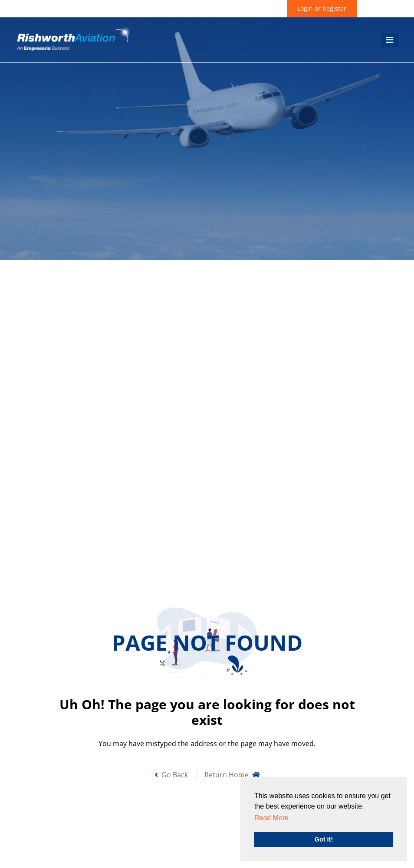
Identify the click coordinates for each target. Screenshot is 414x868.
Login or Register (322, 8)
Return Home (232, 775)
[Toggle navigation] (390, 40)
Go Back (171, 775)
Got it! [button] (324, 839)
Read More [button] (271, 818)
